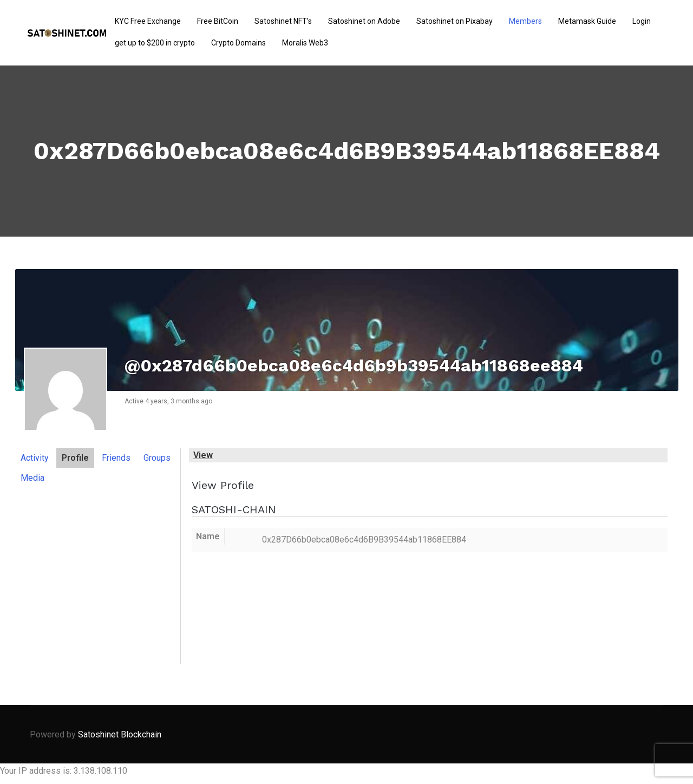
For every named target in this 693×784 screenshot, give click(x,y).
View (203, 455)
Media (32, 478)
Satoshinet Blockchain (120, 734)
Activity (35, 458)
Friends (116, 458)
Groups (157, 458)
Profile (75, 458)
